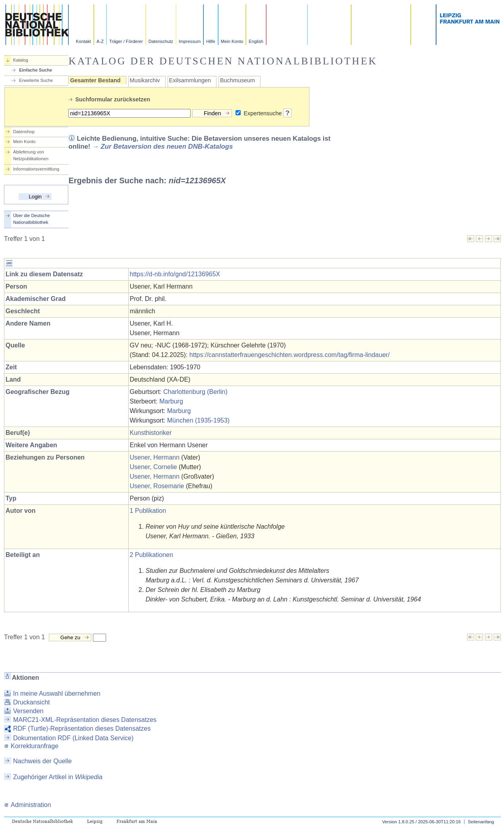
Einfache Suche (36, 70)
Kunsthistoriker (151, 433)
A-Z (100, 41)
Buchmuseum (238, 80)
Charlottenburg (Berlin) (195, 392)
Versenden (28, 711)
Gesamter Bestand (95, 80)
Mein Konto (232, 41)
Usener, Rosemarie (157, 486)
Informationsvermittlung (36, 169)
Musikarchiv (145, 80)
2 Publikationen (152, 555)
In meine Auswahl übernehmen (57, 694)
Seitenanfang (481, 822)
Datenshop (24, 132)
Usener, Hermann (155, 457)
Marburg (171, 401)
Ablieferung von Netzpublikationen (31, 155)
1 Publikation (148, 511)
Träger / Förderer (126, 41)
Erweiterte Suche (36, 80)
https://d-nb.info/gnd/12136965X (175, 274)
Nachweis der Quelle (42, 761)
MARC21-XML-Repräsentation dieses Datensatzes (85, 720)
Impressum (190, 41)
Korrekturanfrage (31, 746)
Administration (27, 805)
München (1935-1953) (198, 420)
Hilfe (210, 41)
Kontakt (83, 41)
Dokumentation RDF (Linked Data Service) (73, 738)
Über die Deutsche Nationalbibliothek (32, 219)
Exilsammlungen (190, 80)
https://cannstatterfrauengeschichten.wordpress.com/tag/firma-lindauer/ (290, 355)
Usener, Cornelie (154, 467)
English (256, 41)
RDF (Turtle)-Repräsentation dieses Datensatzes (82, 728)
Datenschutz (161, 41)
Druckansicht (31, 702)
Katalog (21, 60)
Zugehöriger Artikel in (58, 777)
